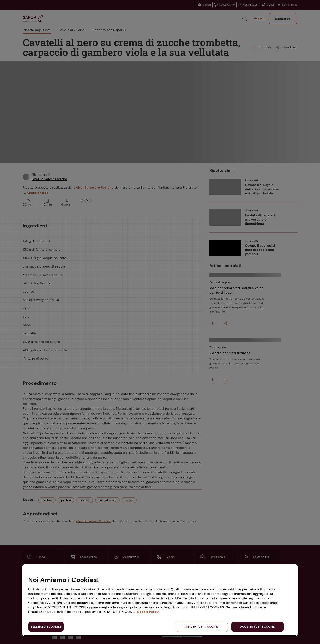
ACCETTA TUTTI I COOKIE (257, 627)
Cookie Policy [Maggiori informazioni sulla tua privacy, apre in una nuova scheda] (148, 612)
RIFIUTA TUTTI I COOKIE (202, 627)
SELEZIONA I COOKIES (46, 627)
